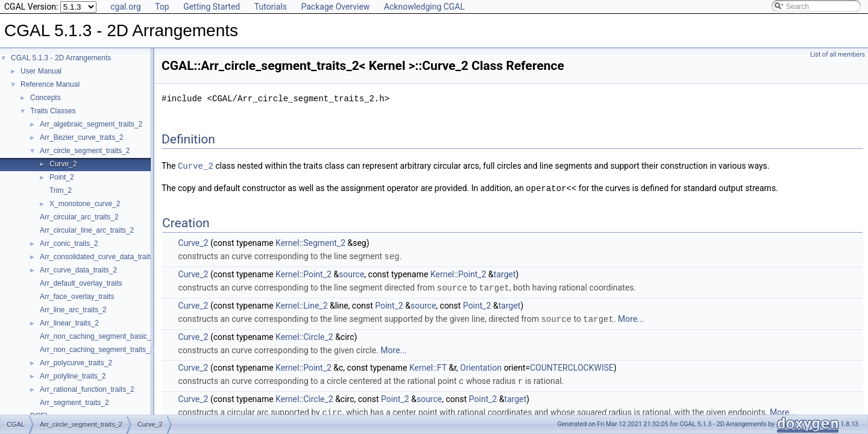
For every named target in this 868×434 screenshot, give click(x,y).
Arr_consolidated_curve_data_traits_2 (101, 257)
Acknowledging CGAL (424, 7)
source (351, 272)
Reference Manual (50, 84)
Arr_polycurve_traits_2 (76, 363)
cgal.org (125, 7)
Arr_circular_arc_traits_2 (79, 217)
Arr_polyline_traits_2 (73, 376)
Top (162, 7)
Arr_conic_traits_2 (69, 244)
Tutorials (271, 7)
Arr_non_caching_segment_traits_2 (97, 350)
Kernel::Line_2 (301, 303)
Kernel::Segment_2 (310, 242)
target (505, 272)
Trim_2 (61, 190)
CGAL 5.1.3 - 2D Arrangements (61, 58)
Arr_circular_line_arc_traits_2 (87, 230)
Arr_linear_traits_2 (69, 323)
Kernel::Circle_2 (304, 334)
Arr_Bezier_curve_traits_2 (82, 137)
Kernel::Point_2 (303, 272)
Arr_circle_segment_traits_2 (85, 151)
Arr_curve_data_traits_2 (78, 270)
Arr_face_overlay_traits (77, 297)
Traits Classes (53, 111)
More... (631, 316)
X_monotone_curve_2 (85, 204)
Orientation (481, 365)
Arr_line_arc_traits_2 (73, 310)
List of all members (838, 55)
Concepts (46, 98)
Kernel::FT (428, 365)
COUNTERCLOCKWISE (572, 365)
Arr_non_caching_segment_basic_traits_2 (107, 336)
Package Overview (335, 7)
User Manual (41, 71)
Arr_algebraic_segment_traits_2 (91, 124)
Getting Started (212, 7)
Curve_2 (63, 164)
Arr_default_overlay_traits (81, 283)
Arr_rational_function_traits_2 (87, 389)
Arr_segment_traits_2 (74, 403)
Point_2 (62, 177)
